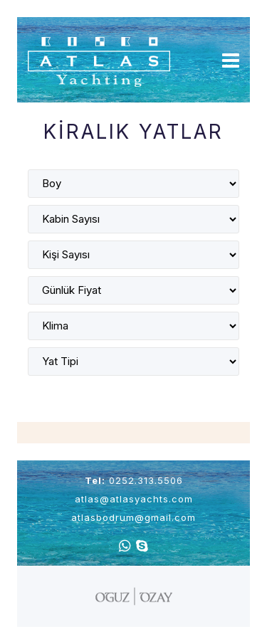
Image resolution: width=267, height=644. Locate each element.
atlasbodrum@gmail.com (133, 517)
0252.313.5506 (146, 480)
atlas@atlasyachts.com (134, 499)
